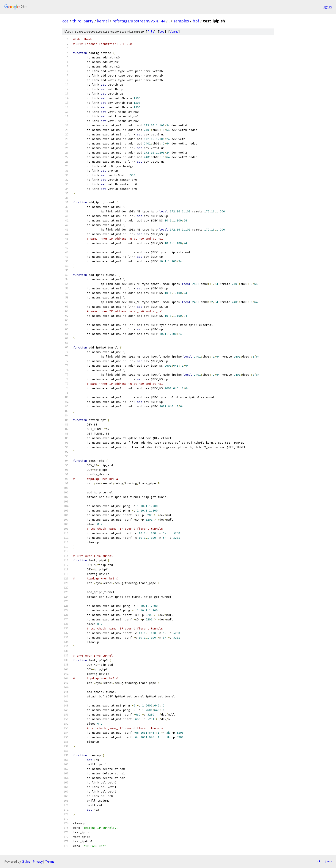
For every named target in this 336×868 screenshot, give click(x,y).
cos (65, 21)
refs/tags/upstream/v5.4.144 (139, 21)
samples (181, 21)
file (151, 32)
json (328, 861)
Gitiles (26, 861)
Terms (50, 861)
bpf (196, 21)
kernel (103, 21)
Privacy (38, 861)
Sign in (327, 7)
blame (174, 32)
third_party (83, 21)
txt (318, 861)
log (162, 32)
